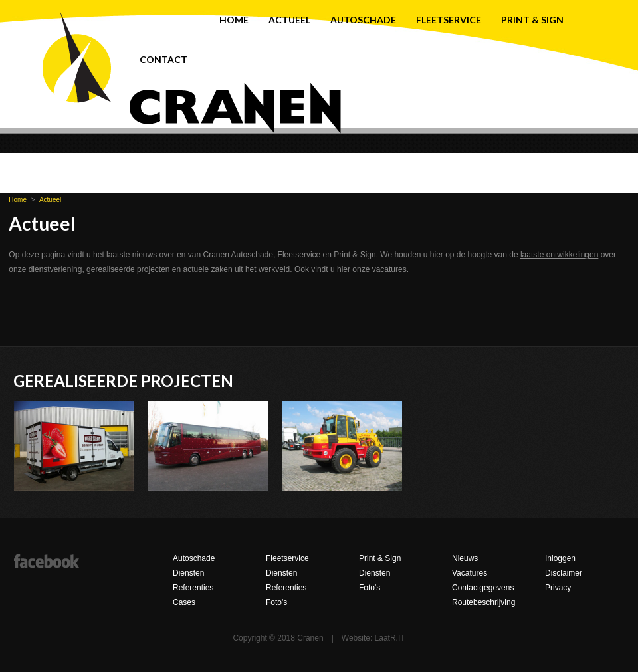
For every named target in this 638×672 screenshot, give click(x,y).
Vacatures (470, 573)
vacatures (389, 269)
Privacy (558, 588)
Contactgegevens (483, 588)
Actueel (289, 20)
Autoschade (363, 20)
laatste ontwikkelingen (559, 255)
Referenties (193, 588)
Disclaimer (564, 573)
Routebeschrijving (483, 602)
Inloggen (560, 558)
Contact (163, 59)
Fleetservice (449, 20)
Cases (184, 602)
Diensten (188, 573)
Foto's (276, 602)
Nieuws (465, 558)
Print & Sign (532, 20)
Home (234, 20)
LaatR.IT (390, 638)
